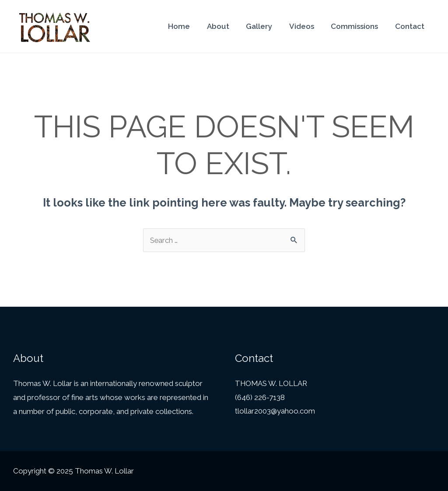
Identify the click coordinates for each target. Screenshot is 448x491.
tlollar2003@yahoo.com (275, 411)
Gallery (266, 26)
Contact (411, 26)
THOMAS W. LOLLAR (272, 383)
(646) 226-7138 (260, 397)
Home (190, 26)
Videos (306, 26)
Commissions (357, 26)
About (227, 26)
